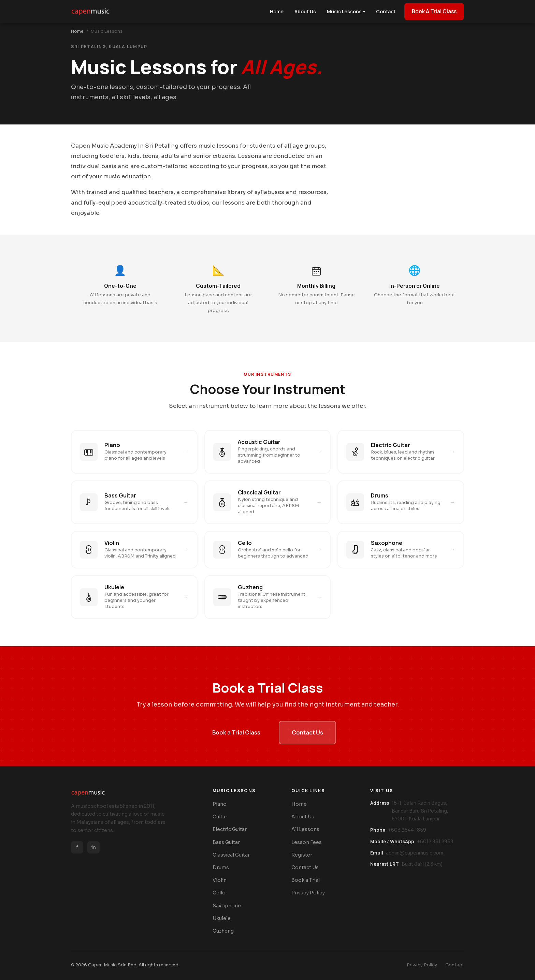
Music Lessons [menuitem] (346, 11)
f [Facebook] (77, 847)
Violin (220, 880)
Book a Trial (306, 880)
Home (77, 31)
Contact (455, 965)
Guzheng (223, 931)
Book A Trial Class (434, 11)
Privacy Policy (308, 893)
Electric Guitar (230, 829)
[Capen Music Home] (90, 12)
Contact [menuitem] (386, 11)
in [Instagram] (94, 847)
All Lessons (305, 829)
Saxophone (227, 906)
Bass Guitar (226, 842)
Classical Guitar (231, 855)
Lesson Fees (307, 842)
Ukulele (222, 918)
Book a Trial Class (236, 732)
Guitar (220, 817)
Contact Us (307, 732)
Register (302, 855)
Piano (220, 804)
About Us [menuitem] (305, 11)
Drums (221, 867)
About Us (303, 817)
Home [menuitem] (277, 11)
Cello (219, 893)
